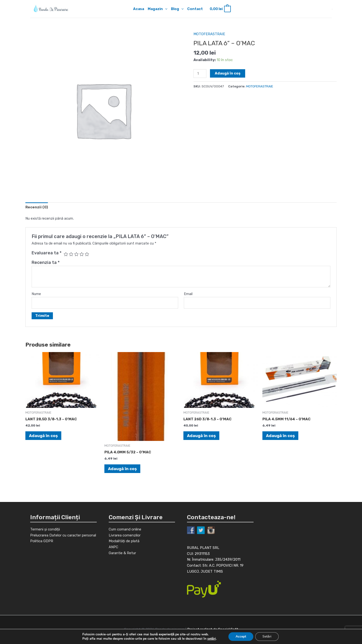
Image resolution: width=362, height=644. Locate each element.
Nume (36, 294)
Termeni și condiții (45, 529)
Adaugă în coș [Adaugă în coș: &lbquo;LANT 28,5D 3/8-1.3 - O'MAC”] (43, 436)
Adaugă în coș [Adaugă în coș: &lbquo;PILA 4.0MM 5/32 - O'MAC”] (122, 469)
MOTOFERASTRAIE (209, 34)
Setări (267, 636)
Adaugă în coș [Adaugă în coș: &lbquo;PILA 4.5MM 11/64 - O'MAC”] (280, 436)
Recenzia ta (46, 262)
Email (188, 294)
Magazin (158, 9)
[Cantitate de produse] (200, 74)
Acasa (139, 9)
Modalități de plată (124, 541)
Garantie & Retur (122, 553)
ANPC (113, 547)
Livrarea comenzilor (125, 535)
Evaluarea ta (47, 253)
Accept (241, 636)
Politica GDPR (42, 541)
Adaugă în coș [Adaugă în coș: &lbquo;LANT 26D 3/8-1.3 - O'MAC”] (201, 436)
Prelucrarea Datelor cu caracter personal (63, 535)
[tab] (37, 207)
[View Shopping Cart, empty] (220, 9)
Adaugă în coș (228, 73)
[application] (165, 9)
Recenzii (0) (37, 207)
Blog (177, 9)
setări (212, 639)
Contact (195, 9)
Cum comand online (125, 529)
